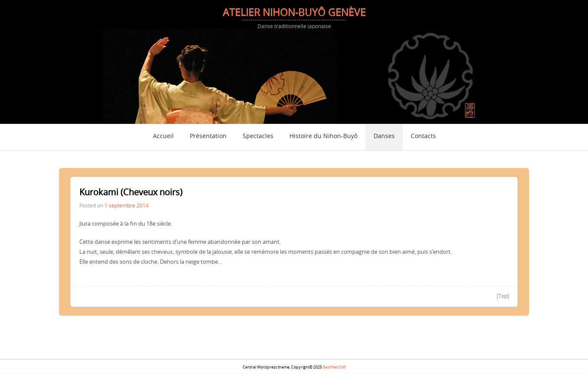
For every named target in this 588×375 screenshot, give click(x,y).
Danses (384, 136)
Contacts (423, 136)
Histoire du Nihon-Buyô (323, 136)
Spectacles (258, 136)
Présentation (208, 136)
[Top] (503, 296)
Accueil (163, 136)
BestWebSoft (334, 367)
